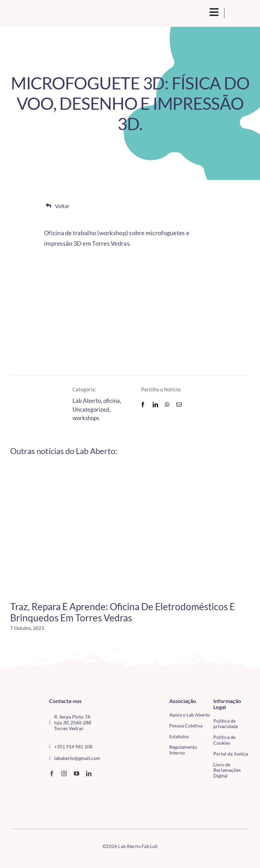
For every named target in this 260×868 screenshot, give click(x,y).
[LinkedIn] (155, 405)
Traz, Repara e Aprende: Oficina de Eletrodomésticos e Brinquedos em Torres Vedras (123, 612)
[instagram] (64, 773)
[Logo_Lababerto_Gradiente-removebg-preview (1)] (37, 13)
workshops (86, 418)
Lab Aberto (87, 401)
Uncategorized (91, 409)
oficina (112, 401)
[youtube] (77, 773)
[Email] (179, 405)
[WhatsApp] (167, 405)
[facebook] (52, 773)
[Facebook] (143, 405)
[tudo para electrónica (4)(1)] (19, 803)
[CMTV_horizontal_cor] (19, 789)
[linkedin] (89, 773)
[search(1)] (203, 12)
